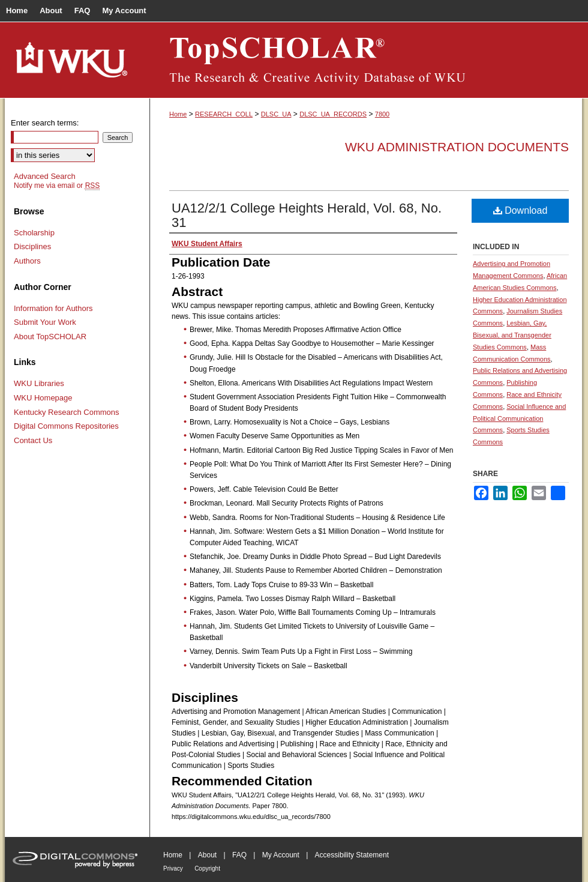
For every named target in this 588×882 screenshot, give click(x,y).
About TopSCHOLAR (50, 337)
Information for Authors (53, 308)
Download (520, 210)
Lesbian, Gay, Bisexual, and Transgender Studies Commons (512, 335)
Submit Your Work (45, 322)
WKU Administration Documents (457, 147)
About (207, 855)
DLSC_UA (276, 114)
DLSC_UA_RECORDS (333, 114)
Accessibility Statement (352, 855)
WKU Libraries (39, 383)
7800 (382, 114)
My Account (281, 855)
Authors (27, 261)
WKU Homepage (43, 398)
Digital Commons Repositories (66, 426)
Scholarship (34, 233)
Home (178, 114)
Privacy (173, 868)
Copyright (207, 868)
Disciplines (32, 246)
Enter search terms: (45, 123)
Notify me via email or (57, 186)
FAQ (239, 855)
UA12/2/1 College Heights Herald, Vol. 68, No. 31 (307, 215)
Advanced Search (45, 176)
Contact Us (33, 440)
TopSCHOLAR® (366, 60)
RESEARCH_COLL (224, 114)
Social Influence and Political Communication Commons (519, 418)
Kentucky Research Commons (67, 412)
